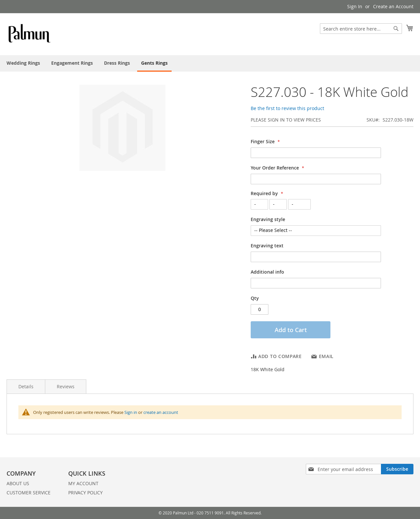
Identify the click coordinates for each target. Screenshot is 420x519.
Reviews (66, 386)
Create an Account (393, 6)
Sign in (131, 412)
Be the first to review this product (287, 108)
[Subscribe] (397, 469)
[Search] (396, 29)
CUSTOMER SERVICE (29, 493)
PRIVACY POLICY (85, 493)
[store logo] (30, 34)
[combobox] (361, 29)
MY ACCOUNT (83, 483)
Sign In (355, 6)
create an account (161, 412)
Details (26, 386)
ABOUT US (18, 483)
